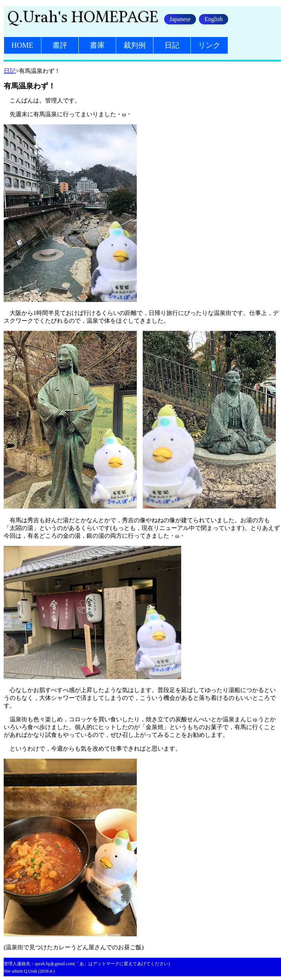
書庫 (97, 45)
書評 (60, 45)
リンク (209, 45)
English (214, 19)
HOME (22, 45)
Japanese (180, 19)
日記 (172, 45)
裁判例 (135, 45)
